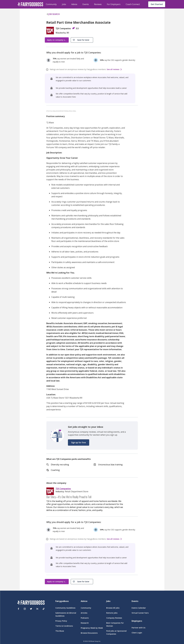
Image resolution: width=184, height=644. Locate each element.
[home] (30, 4)
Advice (74, 4)
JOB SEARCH (53, 14)
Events (86, 4)
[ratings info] (48, 70)
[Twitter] (31, 609)
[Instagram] (25, 609)
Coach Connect (133, 4)
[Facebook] (18, 609)
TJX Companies (63, 489)
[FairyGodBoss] (31, 603)
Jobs (64, 4)
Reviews (98, 4)
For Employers (114, 4)
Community (51, 4)
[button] (82, 40)
